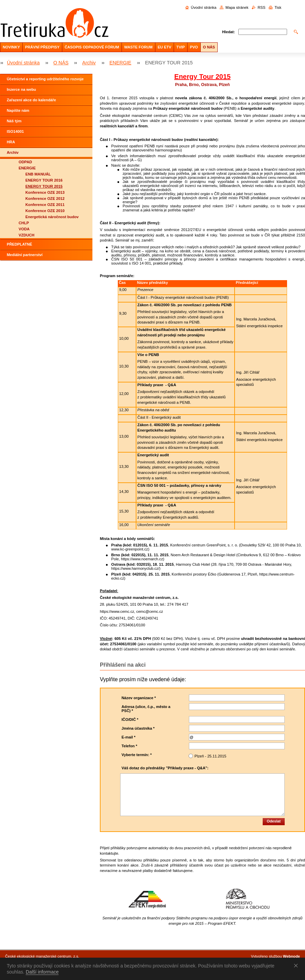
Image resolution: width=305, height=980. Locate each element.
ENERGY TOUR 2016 (44, 180)
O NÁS (209, 47)
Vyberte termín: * (137, 755)
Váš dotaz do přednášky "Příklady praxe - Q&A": (165, 768)
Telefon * (129, 746)
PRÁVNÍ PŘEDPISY (42, 47)
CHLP (24, 223)
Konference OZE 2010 (45, 211)
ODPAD (25, 162)
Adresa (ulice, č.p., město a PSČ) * (146, 709)
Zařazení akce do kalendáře (31, 100)
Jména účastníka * (138, 728)
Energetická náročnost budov (52, 217)
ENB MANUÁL (38, 174)
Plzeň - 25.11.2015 (210, 756)
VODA (24, 229)
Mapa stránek (237, 7)
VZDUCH (27, 235)
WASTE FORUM (138, 47)
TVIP (181, 47)
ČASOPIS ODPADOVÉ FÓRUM (92, 47)
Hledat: (228, 32)
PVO (194, 47)
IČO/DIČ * (130, 720)
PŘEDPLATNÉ (19, 244)
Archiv (89, 63)
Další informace (42, 972)
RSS (262, 7)
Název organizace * (139, 698)
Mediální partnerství (25, 255)
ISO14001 (15, 131)
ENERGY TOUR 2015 (44, 186)
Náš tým (14, 121)
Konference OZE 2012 (45, 199)
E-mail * (128, 737)
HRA (11, 142)
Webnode (291, 956)
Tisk (278, 7)
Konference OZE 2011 (45, 205)
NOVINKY (11, 47)
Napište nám (18, 110)
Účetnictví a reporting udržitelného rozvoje (45, 79)
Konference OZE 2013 (45, 192)
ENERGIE (120, 63)
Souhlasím (297, 965)
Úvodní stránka (204, 7)
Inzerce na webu (21, 89)
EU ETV (165, 47)
